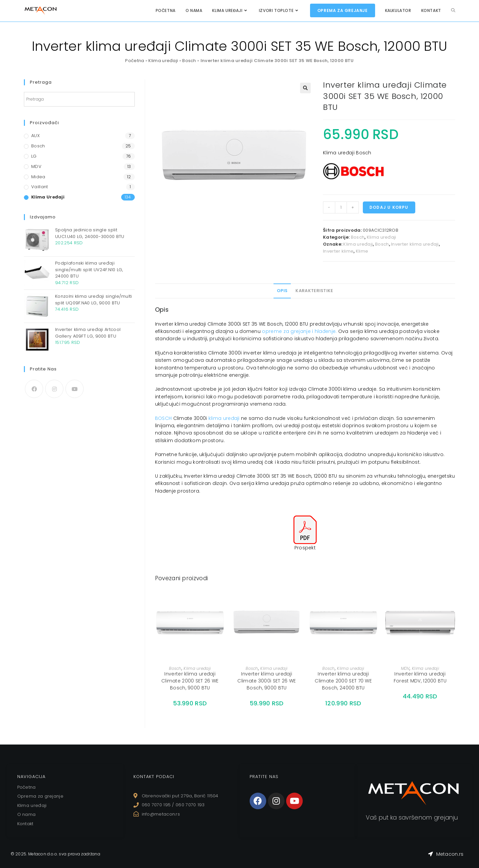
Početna (135, 61)
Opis (282, 291)
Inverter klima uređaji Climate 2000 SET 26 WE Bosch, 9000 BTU (190, 681)
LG (34, 156)
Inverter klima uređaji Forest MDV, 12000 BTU (420, 677)
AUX (36, 136)
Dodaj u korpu (389, 207)
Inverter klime (338, 251)
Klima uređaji (163, 61)
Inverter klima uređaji (415, 244)
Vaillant (40, 187)
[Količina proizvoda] (341, 207)
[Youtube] (75, 389)
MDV (405, 668)
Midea (38, 177)
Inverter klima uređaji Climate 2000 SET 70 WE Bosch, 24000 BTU (343, 681)
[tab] (282, 291)
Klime (362, 251)
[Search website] (453, 10)
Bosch (189, 61)
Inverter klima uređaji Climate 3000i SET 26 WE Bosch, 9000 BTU (267, 681)
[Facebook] (34, 389)
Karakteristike (314, 291)
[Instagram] (54, 389)
